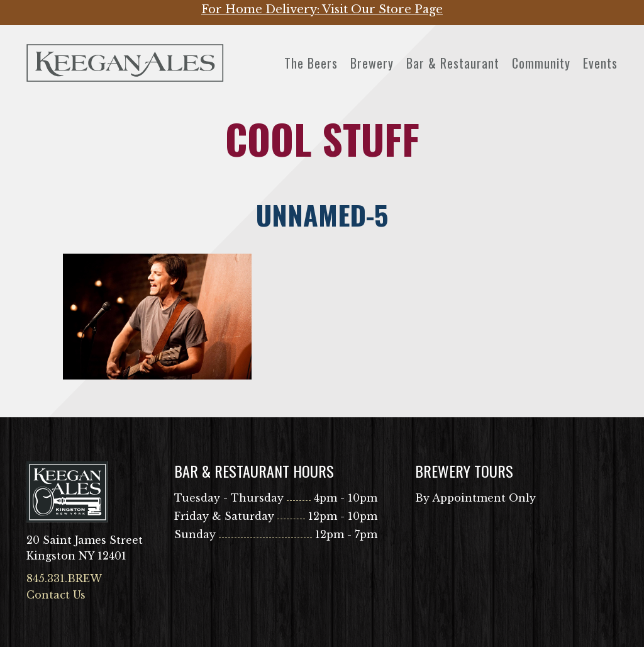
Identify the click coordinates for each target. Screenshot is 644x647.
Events (600, 63)
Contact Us (56, 595)
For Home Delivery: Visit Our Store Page (322, 9)
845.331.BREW (64, 578)
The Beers (311, 63)
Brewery (372, 63)
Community (541, 63)
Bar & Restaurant (453, 63)
